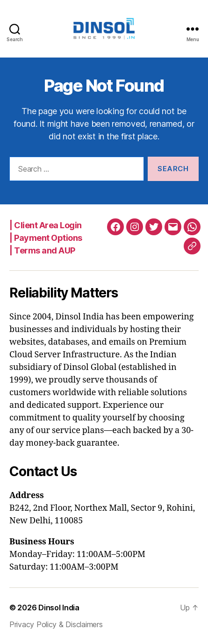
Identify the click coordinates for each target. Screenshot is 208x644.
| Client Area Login (46, 225)
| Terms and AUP (42, 250)
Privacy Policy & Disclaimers (56, 624)
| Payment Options (46, 238)
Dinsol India (59, 608)
